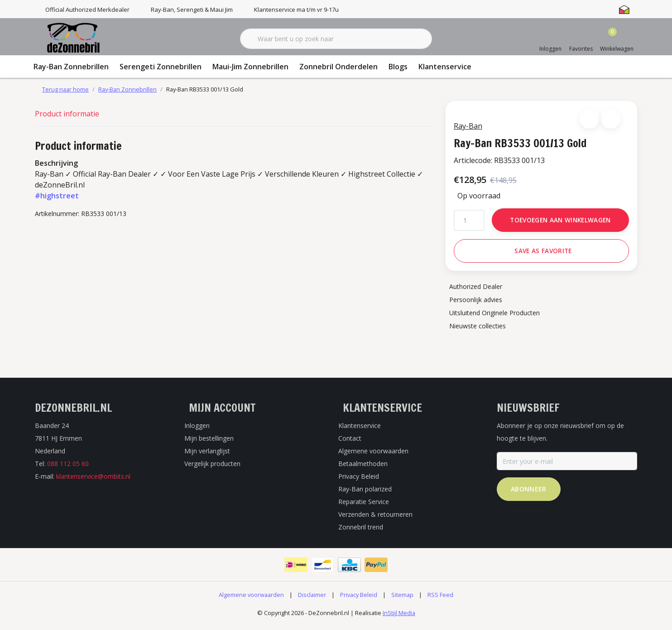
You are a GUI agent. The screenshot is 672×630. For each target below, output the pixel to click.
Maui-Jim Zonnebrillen (250, 67)
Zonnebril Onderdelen (338, 67)
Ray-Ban (471, 129)
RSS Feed (440, 600)
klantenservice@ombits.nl (93, 482)
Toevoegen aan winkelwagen (560, 223)
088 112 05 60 (68, 469)
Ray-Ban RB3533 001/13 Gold (205, 89)
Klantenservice (445, 67)
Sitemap (402, 600)
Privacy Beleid (359, 600)
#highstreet (57, 196)
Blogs (398, 67)
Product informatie (67, 114)
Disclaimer (312, 600)
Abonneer (529, 494)
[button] (588, 122)
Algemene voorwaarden (251, 600)
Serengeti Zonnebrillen (161, 67)
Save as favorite (543, 253)
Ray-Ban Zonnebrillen (71, 67)
